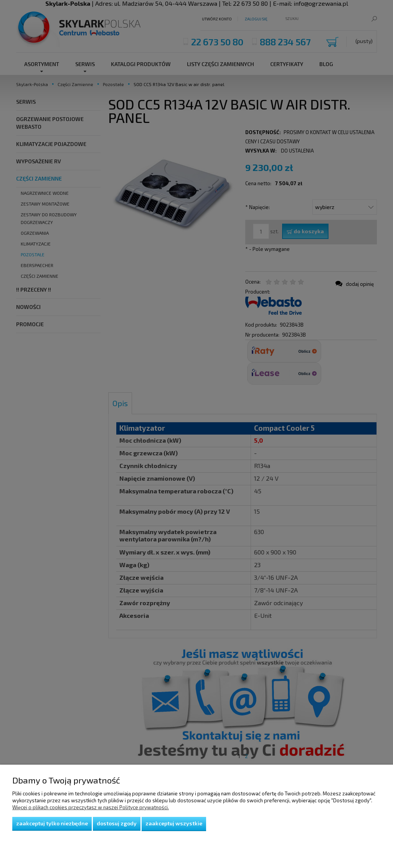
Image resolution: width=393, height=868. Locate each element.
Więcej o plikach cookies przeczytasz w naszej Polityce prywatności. (91, 807)
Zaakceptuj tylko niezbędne (52, 823)
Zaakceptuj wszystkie (174, 823)
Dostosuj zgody (117, 823)
